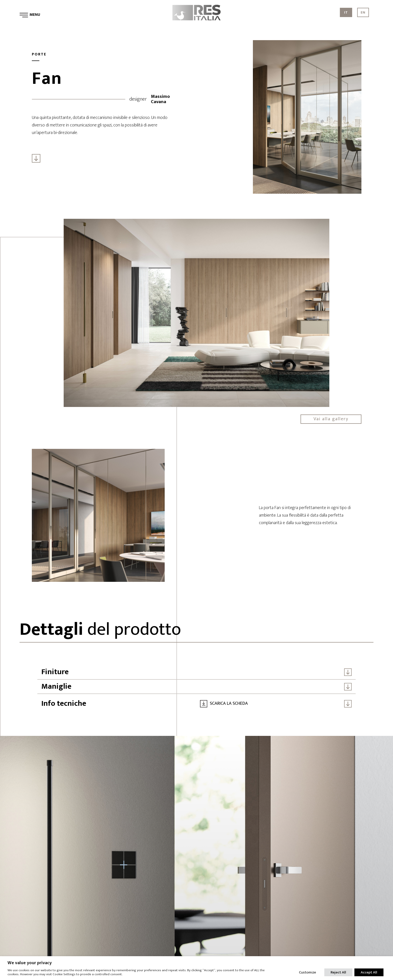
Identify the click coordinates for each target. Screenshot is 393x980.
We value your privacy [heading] (30, 963)
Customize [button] (308, 972)
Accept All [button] (369, 972)
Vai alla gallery (331, 419)
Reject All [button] (338, 972)
